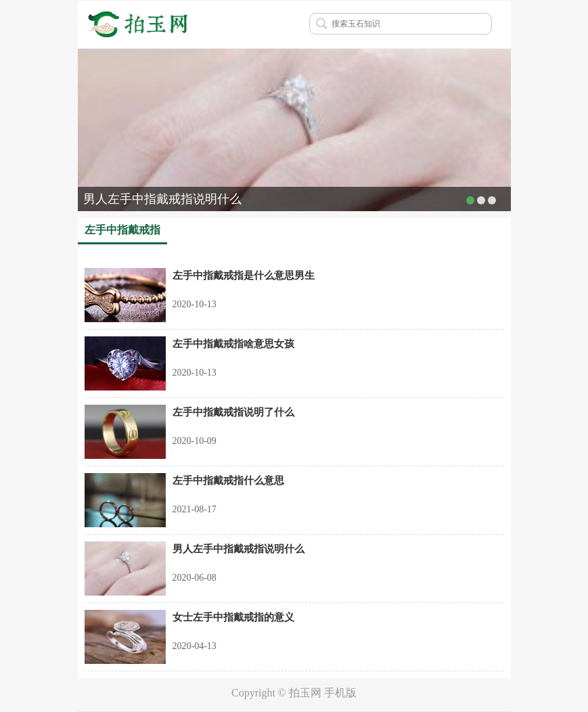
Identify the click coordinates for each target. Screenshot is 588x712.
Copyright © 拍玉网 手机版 (294, 693)
